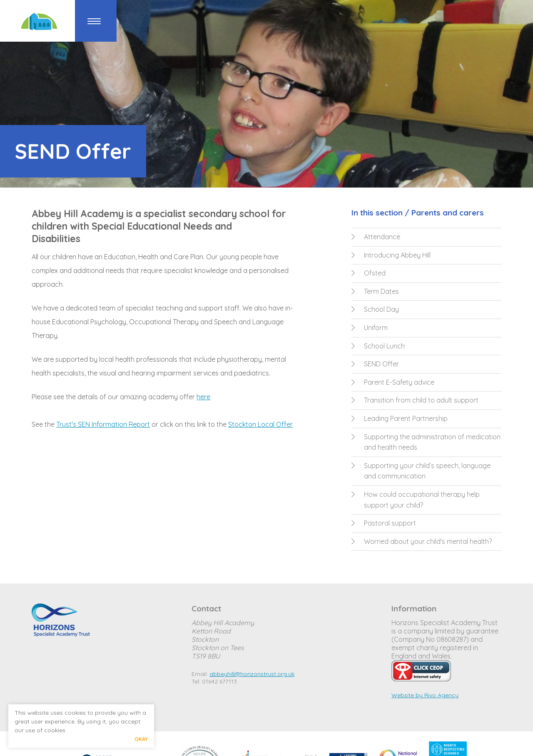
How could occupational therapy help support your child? (416, 500)
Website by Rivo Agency (425, 695)
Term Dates (375, 291)
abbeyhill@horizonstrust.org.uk (252, 674)
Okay (141, 739)
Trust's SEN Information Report (103, 424)
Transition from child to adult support (415, 400)
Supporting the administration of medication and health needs (426, 442)
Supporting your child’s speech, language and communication (421, 471)
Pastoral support (384, 523)
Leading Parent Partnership (400, 418)
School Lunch (378, 346)
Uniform (370, 328)
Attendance (376, 237)
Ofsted (369, 273)
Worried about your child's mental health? (422, 541)
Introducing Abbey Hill (391, 255)
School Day (375, 309)
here (203, 397)
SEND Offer (375, 364)
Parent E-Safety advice (393, 382)
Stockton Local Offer (260, 424)
